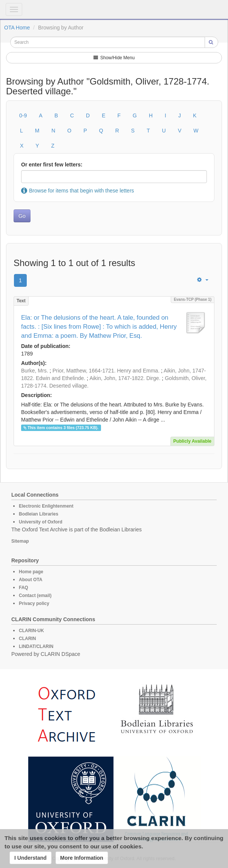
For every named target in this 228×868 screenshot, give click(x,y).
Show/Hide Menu (114, 58)
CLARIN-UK (31, 631)
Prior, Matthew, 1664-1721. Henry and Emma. (106, 371)
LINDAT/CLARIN (36, 646)
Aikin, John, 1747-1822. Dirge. (125, 378)
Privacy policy (34, 603)
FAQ (24, 588)
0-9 (23, 115)
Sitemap (20, 541)
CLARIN (27, 639)
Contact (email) (35, 596)
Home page (31, 572)
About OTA (31, 580)
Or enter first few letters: (52, 165)
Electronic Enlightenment (46, 506)
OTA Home (17, 28)
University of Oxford (41, 522)
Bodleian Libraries (39, 514)
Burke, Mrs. (35, 371)
